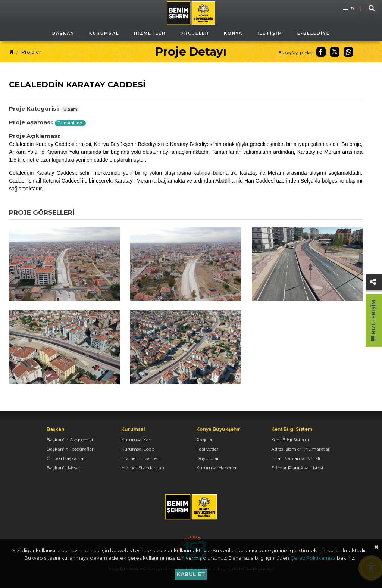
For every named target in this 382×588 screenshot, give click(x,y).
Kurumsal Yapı (137, 440)
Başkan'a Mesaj (63, 468)
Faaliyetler (207, 449)
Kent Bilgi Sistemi (290, 440)
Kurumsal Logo (138, 449)
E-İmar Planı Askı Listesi (297, 468)
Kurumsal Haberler (217, 468)
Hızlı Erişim (373, 321)
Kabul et (191, 574)
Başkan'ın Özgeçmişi (70, 440)
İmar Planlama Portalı (296, 458)
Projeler (31, 52)
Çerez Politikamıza (313, 558)
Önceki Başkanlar (66, 458)
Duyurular (208, 458)
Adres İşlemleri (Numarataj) (301, 449)
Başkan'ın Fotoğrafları (71, 449)
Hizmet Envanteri (140, 458)
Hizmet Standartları (143, 468)
